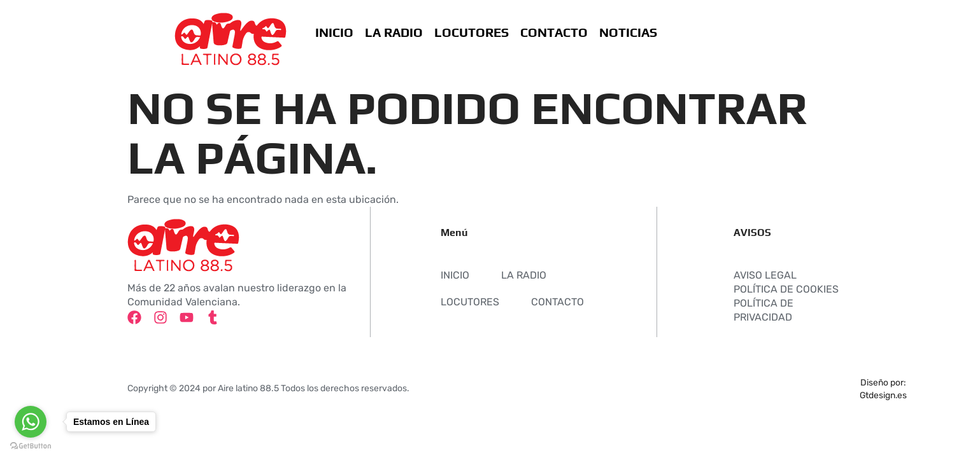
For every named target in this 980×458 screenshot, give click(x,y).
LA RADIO (393, 32)
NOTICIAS (628, 32)
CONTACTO (553, 32)
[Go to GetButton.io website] (31, 446)
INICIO (334, 32)
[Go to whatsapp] (31, 422)
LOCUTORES (471, 32)
